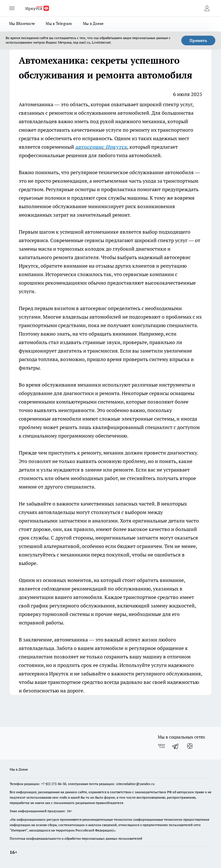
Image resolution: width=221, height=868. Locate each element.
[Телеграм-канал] (176, 746)
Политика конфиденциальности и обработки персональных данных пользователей (76, 838)
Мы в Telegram (59, 24)
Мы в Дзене (93, 24)
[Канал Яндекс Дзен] (190, 746)
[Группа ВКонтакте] (161, 746)
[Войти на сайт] (207, 8)
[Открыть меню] (12, 8)
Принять (198, 40)
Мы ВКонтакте (22, 24)
